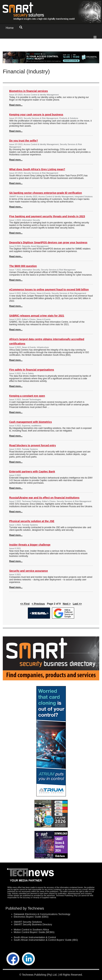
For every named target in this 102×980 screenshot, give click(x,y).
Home (10, 28)
